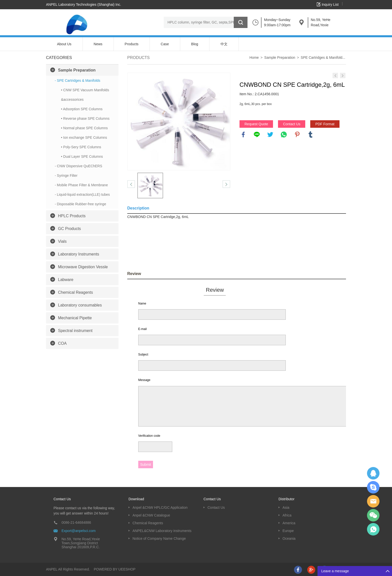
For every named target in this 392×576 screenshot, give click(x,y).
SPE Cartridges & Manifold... (323, 57)
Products (132, 44)
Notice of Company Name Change (159, 538)
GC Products (69, 229)
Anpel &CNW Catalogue (151, 515)
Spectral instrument (75, 331)
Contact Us (292, 124)
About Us (64, 44)
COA (62, 343)
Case (165, 44)
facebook (243, 134)
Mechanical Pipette (75, 318)
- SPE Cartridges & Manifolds (77, 80)
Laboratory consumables (80, 305)
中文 (224, 44)
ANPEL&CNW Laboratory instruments (162, 531)
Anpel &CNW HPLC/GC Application (160, 507)
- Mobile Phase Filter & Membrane (81, 185)
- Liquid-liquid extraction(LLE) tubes (82, 194)
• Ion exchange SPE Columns (84, 137)
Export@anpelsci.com (78, 531)
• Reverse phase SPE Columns (85, 118)
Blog (195, 44)
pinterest (297, 134)
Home (254, 57)
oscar (373, 529)
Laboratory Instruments (79, 254)
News (98, 44)
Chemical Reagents (75, 292)
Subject (143, 354)
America (289, 523)
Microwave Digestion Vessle (83, 267)
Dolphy (373, 473)
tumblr (310, 134)
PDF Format (325, 124)
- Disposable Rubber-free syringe (80, 204)
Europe (288, 531)
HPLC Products (72, 216)
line (257, 134)
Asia (286, 507)
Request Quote (256, 124)
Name (142, 303)
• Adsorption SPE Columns (82, 109)
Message (144, 380)
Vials (62, 241)
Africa (287, 515)
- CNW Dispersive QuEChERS (78, 166)
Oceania (289, 538)
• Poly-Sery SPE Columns (81, 147)
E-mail (142, 329)
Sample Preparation (77, 70)
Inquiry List (330, 4)
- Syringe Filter (66, 175)
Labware (66, 280)
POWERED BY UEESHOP (115, 569)
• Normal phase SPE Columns (84, 128)
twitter (270, 134)
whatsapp (284, 134)
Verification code (149, 436)
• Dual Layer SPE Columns (82, 156)
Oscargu (373, 487)
